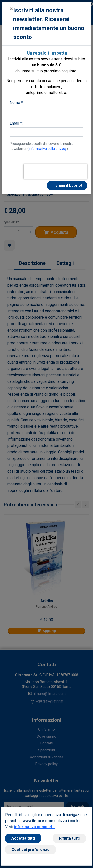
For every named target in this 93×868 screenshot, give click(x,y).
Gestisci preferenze (31, 850)
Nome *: (17, 102)
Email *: (16, 123)
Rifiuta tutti (69, 838)
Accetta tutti (23, 838)
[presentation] (55, 171)
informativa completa (34, 827)
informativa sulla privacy (48, 149)
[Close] (12, 9)
